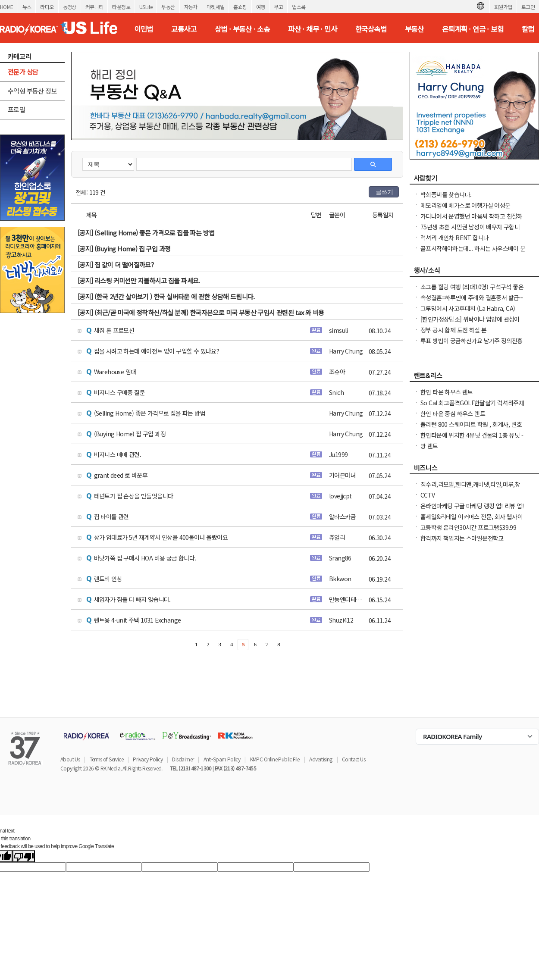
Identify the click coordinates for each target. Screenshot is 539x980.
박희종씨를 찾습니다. (446, 194)
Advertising (321, 759)
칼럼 (528, 29)
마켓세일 (216, 7)
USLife (146, 7)
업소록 (299, 7)
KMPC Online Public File (275, 759)
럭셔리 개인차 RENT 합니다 (454, 238)
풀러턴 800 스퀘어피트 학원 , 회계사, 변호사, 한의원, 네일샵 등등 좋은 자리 (471, 429)
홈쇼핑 (240, 7)
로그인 (528, 7)
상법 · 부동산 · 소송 (242, 29)
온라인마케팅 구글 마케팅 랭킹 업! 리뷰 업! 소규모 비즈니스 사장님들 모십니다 (472, 510)
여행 (261, 7)
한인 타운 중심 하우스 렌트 (453, 413)
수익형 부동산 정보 (32, 91)
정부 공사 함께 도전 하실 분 (453, 330)
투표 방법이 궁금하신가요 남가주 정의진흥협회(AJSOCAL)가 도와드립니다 (472, 345)
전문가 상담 (23, 72)
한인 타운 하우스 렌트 (447, 392)
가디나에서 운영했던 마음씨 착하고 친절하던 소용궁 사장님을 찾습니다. (472, 220)
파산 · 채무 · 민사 (312, 29)
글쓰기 (384, 192)
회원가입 (503, 7)
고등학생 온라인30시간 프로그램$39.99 (468, 527)
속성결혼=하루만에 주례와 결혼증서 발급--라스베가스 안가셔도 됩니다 (472, 302)
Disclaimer (183, 759)
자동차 (191, 7)
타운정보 (121, 7)
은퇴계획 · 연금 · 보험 (473, 29)
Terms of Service (107, 759)
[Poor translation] (24, 856)
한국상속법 (371, 29)
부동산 (168, 7)
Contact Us (354, 759)
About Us (70, 759)
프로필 (16, 109)
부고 (278, 7)
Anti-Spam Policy (222, 759)
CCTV (428, 495)
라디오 (47, 7)
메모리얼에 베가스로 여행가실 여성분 (465, 205)
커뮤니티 (94, 7)
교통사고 (184, 29)
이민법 (143, 29)
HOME (7, 7)
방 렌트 (429, 446)
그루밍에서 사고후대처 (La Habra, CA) (468, 308)
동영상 (70, 7)
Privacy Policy (148, 759)
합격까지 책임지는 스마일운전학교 (462, 538)
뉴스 (27, 7)
